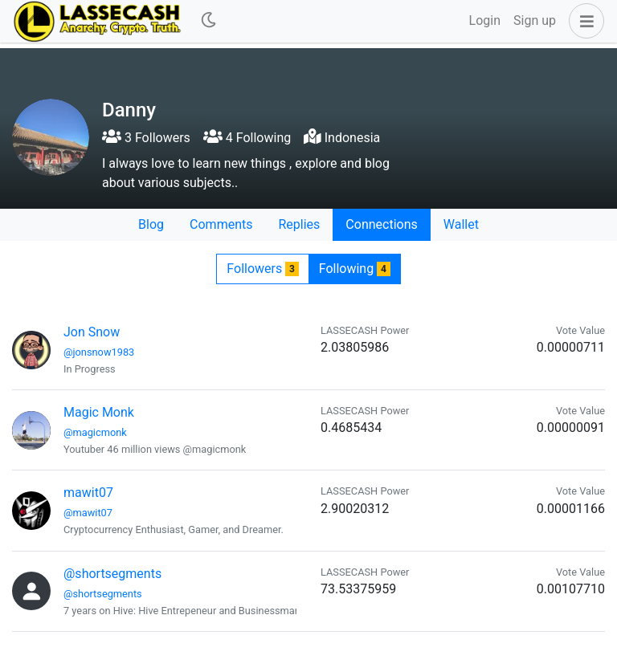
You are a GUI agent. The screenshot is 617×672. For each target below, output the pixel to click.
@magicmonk (95, 432)
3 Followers (146, 138)
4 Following (247, 138)
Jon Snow (92, 332)
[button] (583, 21)
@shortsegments (112, 574)
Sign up (535, 20)
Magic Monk (99, 412)
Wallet (461, 224)
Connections (381, 224)
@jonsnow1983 (99, 352)
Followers (262, 269)
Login (485, 20)
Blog (151, 224)
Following (355, 269)
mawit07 (88, 493)
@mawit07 (88, 513)
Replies (299, 224)
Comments (221, 224)
